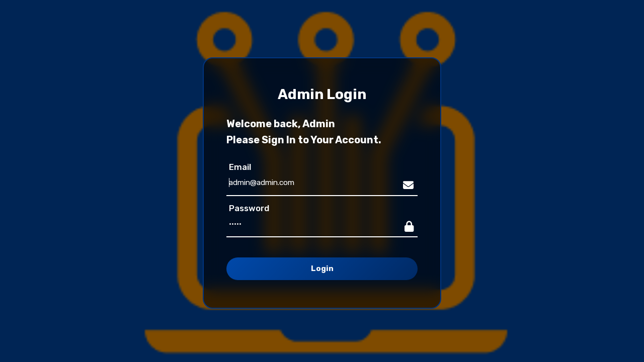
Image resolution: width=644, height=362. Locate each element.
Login (322, 269)
